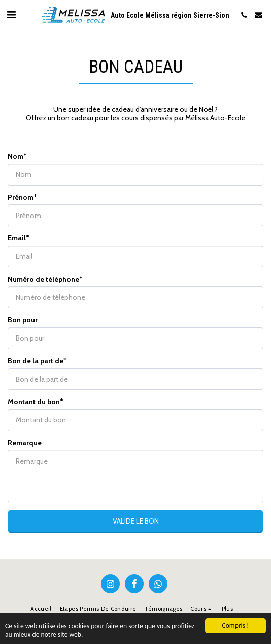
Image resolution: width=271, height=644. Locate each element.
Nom (15, 156)
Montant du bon (34, 402)
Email (17, 238)
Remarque (25, 443)
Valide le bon (136, 521)
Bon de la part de (36, 361)
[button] (11, 15)
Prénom (21, 197)
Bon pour (23, 320)
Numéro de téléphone (43, 279)
